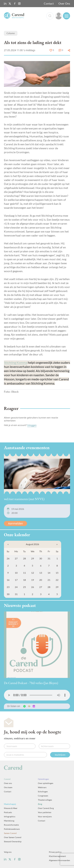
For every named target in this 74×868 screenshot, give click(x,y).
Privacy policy (55, 852)
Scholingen (43, 791)
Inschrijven (60, 755)
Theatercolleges (45, 800)
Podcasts (8, 812)
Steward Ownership (13, 841)
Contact (49, 3)
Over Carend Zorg (46, 808)
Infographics (10, 816)
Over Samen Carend (13, 837)
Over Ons (64, 3)
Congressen (43, 796)
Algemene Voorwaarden (59, 860)
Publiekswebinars (12, 829)
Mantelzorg (9, 821)
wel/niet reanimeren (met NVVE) (24, 499)
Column (11, 33)
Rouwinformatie (11, 825)
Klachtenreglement (57, 856)
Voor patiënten (45, 812)
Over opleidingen (46, 783)
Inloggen (32, 425)
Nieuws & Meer (11, 808)
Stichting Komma (16, 362)
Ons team (8, 787)
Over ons (8, 783)
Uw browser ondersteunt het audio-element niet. (37, 695)
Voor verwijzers (45, 816)
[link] (59, 16)
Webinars (42, 787)
